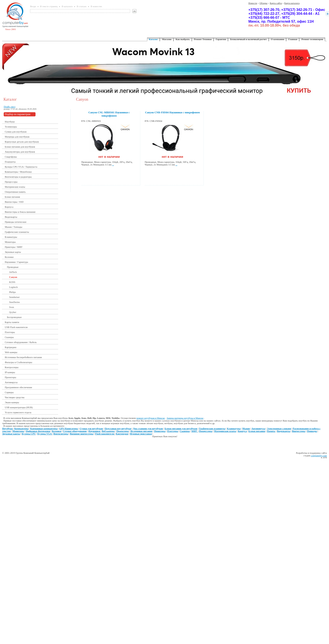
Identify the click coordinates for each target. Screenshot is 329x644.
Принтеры (160, 431)
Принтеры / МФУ (14, 247)
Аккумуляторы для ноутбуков (20, 152)
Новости (253, 3)
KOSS (12, 282)
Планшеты (10, 162)
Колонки (9, 257)
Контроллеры (12, 367)
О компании (277, 39)
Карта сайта (276, 3)
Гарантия (221, 39)
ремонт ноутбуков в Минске (151, 418)
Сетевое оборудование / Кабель (21, 342)
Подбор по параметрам (18, 114)
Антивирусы (11, 382)
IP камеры (10, 372)
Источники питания (142, 431)
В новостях (96, 6)
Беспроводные (14, 317)
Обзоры (263, 3)
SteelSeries (14, 302)
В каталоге (67, 6)
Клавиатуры (11, 237)
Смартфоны (11, 157)
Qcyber (13, 312)
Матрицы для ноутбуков (17, 137)
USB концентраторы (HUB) (19, 407)
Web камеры (11, 352)
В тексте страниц (49, 6)
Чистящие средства (15, 397)
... (113, 165)
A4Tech (13, 272)
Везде (33, 6)
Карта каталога (292, 3)
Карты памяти (12, 322)
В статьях (82, 6)
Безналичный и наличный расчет (248, 39)
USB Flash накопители (16, 327)
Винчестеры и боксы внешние (20, 212)
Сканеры (9, 337)
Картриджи (11, 347)
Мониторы (10, 242)
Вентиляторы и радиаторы (18, 177)
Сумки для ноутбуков (16, 132)
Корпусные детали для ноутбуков (22, 142)
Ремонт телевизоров (312, 39)
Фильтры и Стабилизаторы (19, 362)
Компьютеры (22, 428)
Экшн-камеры (12, 402)
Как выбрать (183, 39)
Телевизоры (11, 127)
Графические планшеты (17, 232)
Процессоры (11, 182)
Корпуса (9, 207)
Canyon (13, 277)
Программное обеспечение (18, 387)
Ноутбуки (10, 122)
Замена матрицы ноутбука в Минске (185, 418)
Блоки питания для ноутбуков (20, 147)
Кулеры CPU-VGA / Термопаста (21, 167)
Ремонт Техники (203, 39)
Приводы (312, 431)
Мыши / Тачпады (14, 227)
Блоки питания (12, 197)
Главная (293, 39)
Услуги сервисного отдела (18, 412)
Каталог (153, 39)
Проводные (13, 267)
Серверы (9, 392)
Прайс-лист (10, 107)
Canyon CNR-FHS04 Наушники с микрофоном (172, 112)
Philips (13, 292)
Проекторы (10, 377)
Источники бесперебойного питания (23, 357)
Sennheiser (14, 297)
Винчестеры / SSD (14, 202)
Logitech (13, 287)
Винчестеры (299, 431)
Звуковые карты (13, 252)
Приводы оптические (16, 222)
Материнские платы (15, 187)
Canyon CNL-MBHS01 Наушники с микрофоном (109, 114)
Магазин (167, 39)
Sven (12, 307)
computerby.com (319, 455)
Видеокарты (11, 217)
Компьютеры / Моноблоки (18, 172)
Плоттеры (10, 332)
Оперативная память (15, 192)
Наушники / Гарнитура (16, 262)
